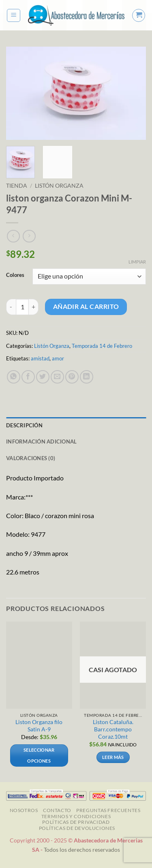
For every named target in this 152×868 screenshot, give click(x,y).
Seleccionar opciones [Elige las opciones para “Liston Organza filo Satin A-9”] (39, 755)
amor (58, 358)
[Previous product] (29, 236)
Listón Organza (59, 186)
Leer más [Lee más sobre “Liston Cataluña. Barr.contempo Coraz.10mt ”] (113, 757)
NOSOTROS (24, 810)
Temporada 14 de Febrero (102, 346)
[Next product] (13, 236)
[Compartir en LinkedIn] (87, 377)
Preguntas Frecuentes (108, 810)
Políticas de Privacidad (76, 822)
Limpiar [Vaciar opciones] (137, 262)
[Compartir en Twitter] (43, 377)
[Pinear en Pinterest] (72, 377)
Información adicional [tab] (41, 442)
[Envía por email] (57, 377)
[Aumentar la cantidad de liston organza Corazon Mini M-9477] (34, 307)
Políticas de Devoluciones (77, 828)
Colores (15, 275)
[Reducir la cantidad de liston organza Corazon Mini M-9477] (11, 307)
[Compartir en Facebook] (28, 377)
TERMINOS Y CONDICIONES (76, 816)
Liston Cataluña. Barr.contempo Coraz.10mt (113, 729)
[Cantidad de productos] (22, 307)
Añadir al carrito (86, 306)
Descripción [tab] (24, 425)
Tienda (17, 186)
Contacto (57, 810)
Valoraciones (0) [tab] (31, 458)
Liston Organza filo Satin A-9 (39, 726)
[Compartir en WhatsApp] (14, 377)
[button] (14, 15)
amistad (40, 358)
